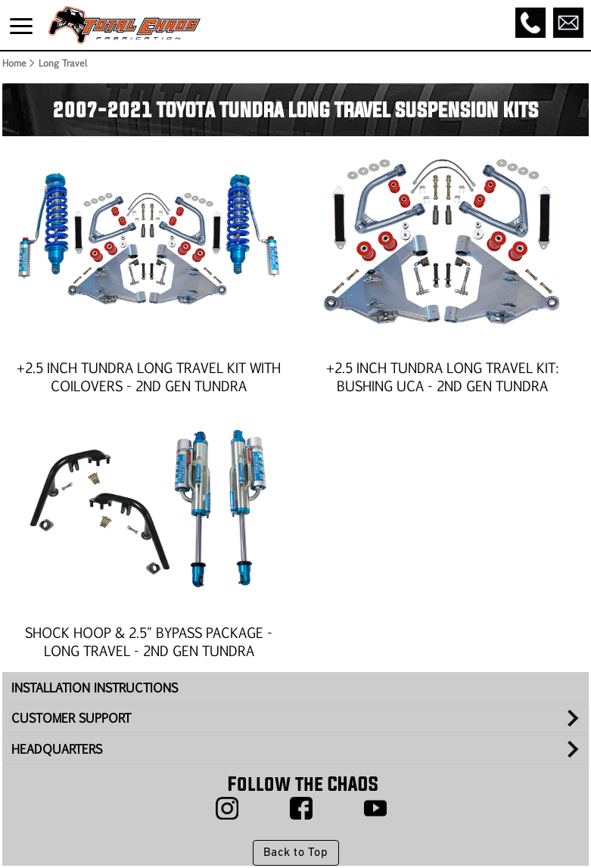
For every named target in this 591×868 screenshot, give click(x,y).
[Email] (568, 23)
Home (14, 63)
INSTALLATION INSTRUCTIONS (95, 688)
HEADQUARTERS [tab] (57, 749)
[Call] (530, 23)
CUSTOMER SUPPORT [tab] (71, 718)
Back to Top (295, 853)
